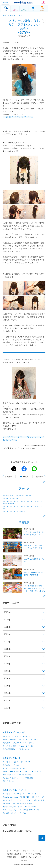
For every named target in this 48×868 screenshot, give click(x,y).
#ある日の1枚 (25, 797)
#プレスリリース (18, 794)
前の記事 (8, 477)
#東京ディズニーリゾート (25, 496)
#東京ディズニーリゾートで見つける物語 (17, 803)
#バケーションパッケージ (12, 810)
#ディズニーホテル (31, 807)
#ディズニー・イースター (21, 736)
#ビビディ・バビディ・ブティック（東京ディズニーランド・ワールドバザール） (23, 502)
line (34, 469)
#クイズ (6, 813)
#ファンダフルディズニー (32, 810)
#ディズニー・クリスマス (12, 743)
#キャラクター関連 (10, 746)
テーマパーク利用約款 (33, 854)
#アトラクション (23, 749)
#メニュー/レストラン (26, 746)
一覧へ (26, 477)
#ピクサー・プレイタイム (21, 762)
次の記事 (40, 477)
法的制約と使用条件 (14, 854)
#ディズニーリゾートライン (13, 807)
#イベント (7, 736)
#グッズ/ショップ (9, 496)
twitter (14, 469)
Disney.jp (24, 860)
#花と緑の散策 (39, 800)
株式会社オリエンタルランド (31, 857)
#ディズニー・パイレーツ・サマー (15, 768)
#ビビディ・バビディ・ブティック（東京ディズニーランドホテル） (23, 507)
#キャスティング (38, 797)
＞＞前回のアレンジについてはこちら (18, 117)
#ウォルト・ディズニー (19, 813)
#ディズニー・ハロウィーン (28, 740)
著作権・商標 (12, 857)
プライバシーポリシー (31, 851)
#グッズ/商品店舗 (9, 749)
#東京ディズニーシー (13, 758)
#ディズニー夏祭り (10, 740)
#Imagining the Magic (10, 797)
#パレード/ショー (29, 743)
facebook (24, 469)
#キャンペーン (32, 794)
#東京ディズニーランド (11, 498)
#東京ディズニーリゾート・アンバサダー (17, 800)
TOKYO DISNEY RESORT (23, 3)
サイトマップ (14, 851)
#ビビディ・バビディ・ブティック (14, 511)
